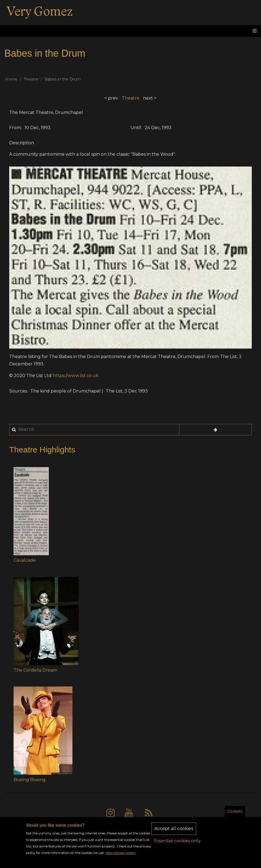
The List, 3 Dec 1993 (127, 391)
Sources (18, 391)
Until (136, 128)
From (15, 128)
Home (11, 79)
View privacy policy (121, 855)
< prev (111, 98)
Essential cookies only (177, 843)
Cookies (235, 813)
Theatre (31, 79)
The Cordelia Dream (35, 670)
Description (22, 143)
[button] (31, 511)
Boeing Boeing (30, 780)
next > (150, 98)
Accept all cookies (174, 830)
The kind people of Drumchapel (66, 391)
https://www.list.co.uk (76, 376)
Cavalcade (25, 560)
